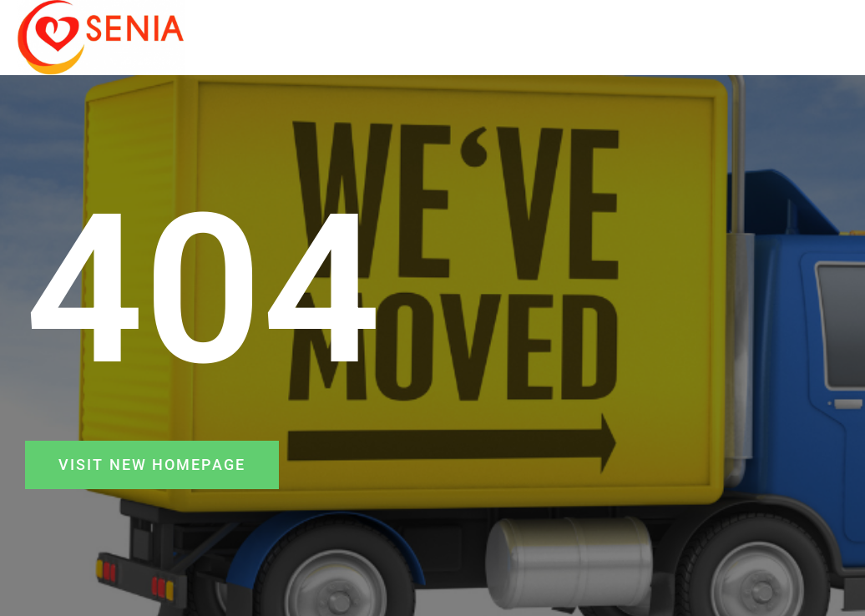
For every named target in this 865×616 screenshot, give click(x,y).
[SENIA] (101, 38)
